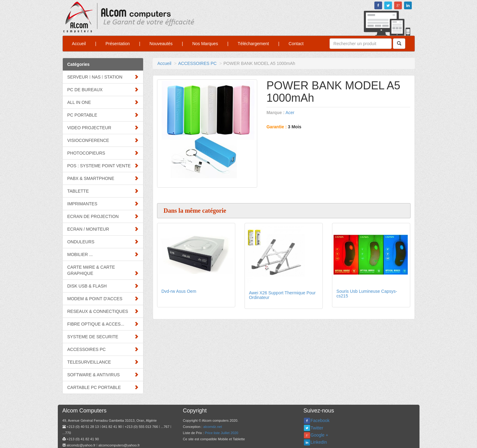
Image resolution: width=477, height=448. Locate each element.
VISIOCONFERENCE (103, 140)
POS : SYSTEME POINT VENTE (103, 166)
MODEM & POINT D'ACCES (103, 299)
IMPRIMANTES (103, 204)
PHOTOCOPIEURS (103, 153)
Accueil (79, 44)
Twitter (317, 428)
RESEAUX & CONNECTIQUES (103, 311)
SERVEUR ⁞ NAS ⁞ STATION (103, 77)
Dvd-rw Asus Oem (179, 291)
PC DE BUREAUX (103, 90)
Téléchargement (253, 44)
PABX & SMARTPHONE (103, 178)
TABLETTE (103, 191)
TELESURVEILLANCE (103, 362)
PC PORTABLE (103, 115)
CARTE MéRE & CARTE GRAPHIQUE (103, 270)
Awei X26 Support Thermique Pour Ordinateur (282, 295)
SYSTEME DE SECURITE (103, 337)
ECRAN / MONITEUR (103, 229)
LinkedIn (319, 442)
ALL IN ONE (103, 102)
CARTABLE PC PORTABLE (103, 387)
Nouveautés (161, 44)
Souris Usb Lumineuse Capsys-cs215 (367, 294)
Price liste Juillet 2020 (221, 433)
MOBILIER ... (103, 254)
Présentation (118, 44)
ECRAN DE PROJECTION (103, 216)
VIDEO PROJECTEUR (103, 128)
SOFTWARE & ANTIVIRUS (103, 375)
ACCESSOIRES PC (103, 349)
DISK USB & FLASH (103, 286)
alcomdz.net (212, 427)
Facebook (320, 420)
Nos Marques (205, 44)
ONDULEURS (103, 242)
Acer (290, 113)
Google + (319, 435)
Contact (296, 44)
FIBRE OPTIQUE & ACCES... (103, 324)
